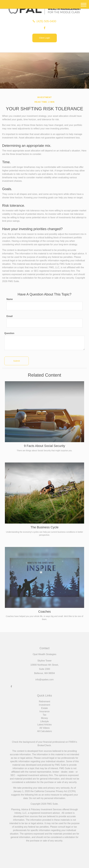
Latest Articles (45, 725)
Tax (44, 715)
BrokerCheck (44, 745)
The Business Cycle (44, 527)
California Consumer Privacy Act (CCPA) (55, 791)
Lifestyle (44, 721)
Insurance (44, 711)
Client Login (44, 38)
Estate (44, 708)
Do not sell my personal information (47, 798)
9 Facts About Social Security (44, 446)
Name (10, 299)
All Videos (44, 728)
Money (44, 718)
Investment (44, 705)
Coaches (44, 612)
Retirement (44, 701)
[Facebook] (44, 28)
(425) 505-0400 (44, 21)
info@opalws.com (44, 680)
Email (10, 316)
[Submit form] (17, 361)
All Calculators (44, 731)
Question (9, 333)
